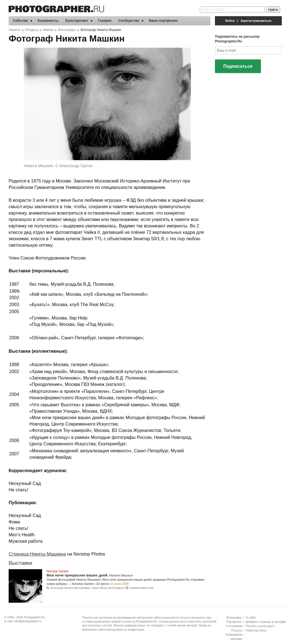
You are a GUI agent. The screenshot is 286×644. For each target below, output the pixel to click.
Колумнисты (48, 21)
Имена (48, 30)
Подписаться (238, 66)
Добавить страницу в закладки (266, 622)
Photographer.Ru (34, 617)
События (20, 21)
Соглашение (234, 626)
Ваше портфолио (163, 21)
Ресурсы (32, 30)
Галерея (105, 21)
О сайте (251, 618)
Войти (230, 21)
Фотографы (67, 30)
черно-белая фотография (107, 588)
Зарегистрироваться (256, 21)
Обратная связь (256, 630)
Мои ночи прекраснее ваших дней (77, 575)
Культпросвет (77, 21)
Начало (14, 30)
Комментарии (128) (141, 588)
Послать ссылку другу (260, 626)
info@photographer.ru (28, 621)
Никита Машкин (121, 575)
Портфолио (234, 622)
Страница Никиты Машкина (37, 554)
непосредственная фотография (70, 588)
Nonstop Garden (58, 571)
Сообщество (129, 21)
